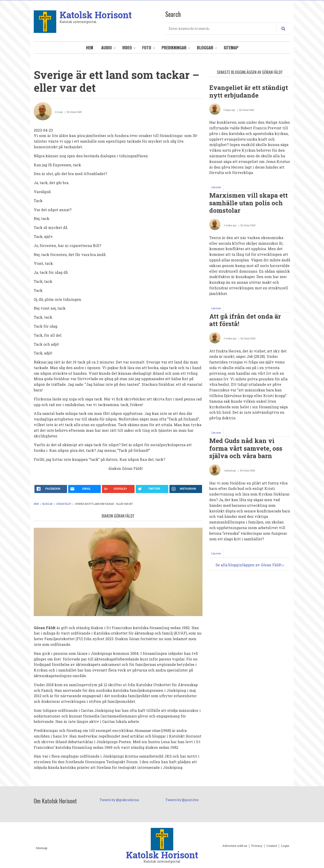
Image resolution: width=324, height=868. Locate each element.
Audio (107, 48)
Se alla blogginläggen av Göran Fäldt (249, 565)
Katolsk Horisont (96, 15)
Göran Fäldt (64, 504)
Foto (147, 48)
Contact (272, 846)
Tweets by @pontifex (182, 800)
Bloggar (205, 48)
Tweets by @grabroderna (119, 800)
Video (127, 48)
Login (285, 846)
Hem (90, 48)
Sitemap (231, 48)
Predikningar (174, 48)
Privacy (257, 846)
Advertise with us (235, 846)
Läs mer (217, 188)
